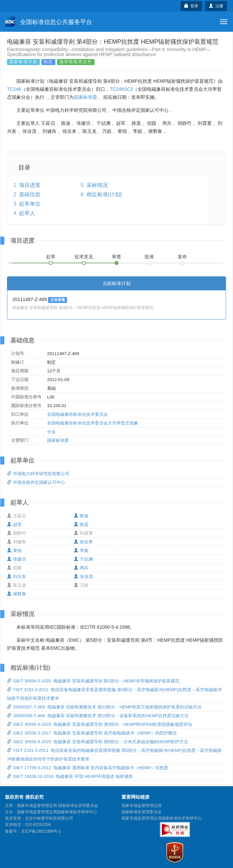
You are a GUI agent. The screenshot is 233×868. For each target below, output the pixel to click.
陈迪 (81, 516)
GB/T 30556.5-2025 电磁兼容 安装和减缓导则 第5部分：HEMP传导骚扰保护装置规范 (93, 681)
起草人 (27, 213)
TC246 (14, 89)
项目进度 (30, 185)
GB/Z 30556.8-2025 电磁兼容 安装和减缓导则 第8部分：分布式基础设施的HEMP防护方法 (97, 742)
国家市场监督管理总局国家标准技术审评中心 (162, 818)
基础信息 (30, 194)
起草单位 (30, 204)
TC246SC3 (121, 89)
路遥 (81, 524)
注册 (216, 6)
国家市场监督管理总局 (142, 806)
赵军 (14, 524)
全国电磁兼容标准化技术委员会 (77, 414)
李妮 (81, 550)
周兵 (81, 568)
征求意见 (84, 257)
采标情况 (97, 185)
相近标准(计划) (104, 194)
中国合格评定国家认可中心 (36, 482)
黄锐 (14, 550)
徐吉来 (83, 542)
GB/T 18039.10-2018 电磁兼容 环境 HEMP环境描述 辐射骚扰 (70, 776)
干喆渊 (83, 559)
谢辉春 (17, 594)
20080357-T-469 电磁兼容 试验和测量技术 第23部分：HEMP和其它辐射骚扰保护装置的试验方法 (104, 707)
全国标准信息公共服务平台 (49, 22)
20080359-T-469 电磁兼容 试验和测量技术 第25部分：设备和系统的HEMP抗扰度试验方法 (98, 716)
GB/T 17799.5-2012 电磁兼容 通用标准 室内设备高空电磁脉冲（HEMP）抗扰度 (88, 768)
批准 (149, 257)
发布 (182, 257)
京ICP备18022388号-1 (41, 831)
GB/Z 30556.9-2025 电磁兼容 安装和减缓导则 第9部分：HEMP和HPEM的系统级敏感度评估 (99, 724)
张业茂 (83, 576)
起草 (51, 257)
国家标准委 (85, 97)
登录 (191, 6)
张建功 (17, 559)
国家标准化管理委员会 (142, 812)
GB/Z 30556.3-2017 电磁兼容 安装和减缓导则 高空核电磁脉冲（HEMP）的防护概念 (92, 733)
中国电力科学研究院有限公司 (38, 474)
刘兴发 (17, 576)
